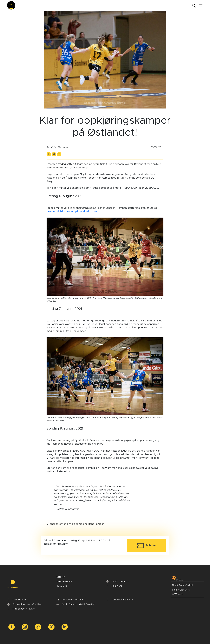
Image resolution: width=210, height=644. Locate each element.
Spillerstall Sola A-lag (120, 600)
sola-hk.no (114, 586)
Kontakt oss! (16, 600)
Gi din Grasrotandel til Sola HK (75, 604)
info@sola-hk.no (117, 581)
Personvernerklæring (70, 600)
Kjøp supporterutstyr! (21, 609)
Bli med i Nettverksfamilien (24, 604)
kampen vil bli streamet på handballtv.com (72, 212)
